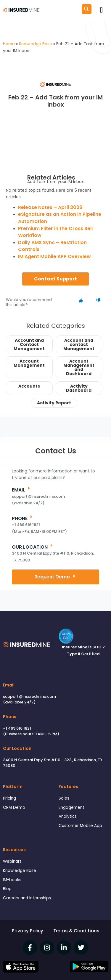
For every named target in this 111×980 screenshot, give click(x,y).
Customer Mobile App (80, 826)
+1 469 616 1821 (17, 728)
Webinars (12, 861)
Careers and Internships (27, 898)
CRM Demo (14, 807)
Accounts (29, 386)
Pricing (9, 798)
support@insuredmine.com (29, 696)
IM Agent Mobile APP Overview (54, 256)
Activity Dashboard (79, 388)
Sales (64, 798)
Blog (7, 889)
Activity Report (54, 403)
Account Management (29, 363)
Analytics (68, 816)
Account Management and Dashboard (79, 367)
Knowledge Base (20, 871)
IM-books (12, 880)
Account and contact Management (79, 344)
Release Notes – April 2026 (50, 207)
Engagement (71, 807)
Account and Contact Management (29, 344)
